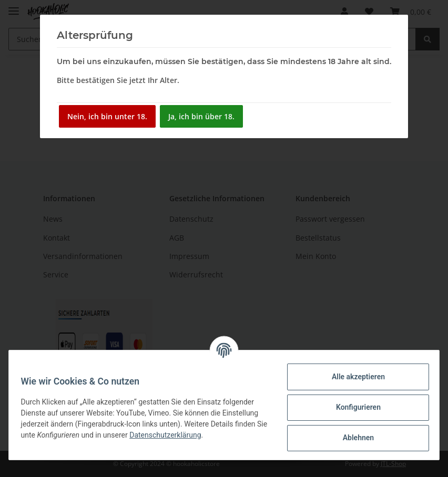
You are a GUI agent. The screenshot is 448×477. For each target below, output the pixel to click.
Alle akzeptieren (353, 377)
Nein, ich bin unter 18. (107, 116)
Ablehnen (353, 438)
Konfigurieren (353, 407)
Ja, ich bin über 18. (201, 116)
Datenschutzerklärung (182, 435)
